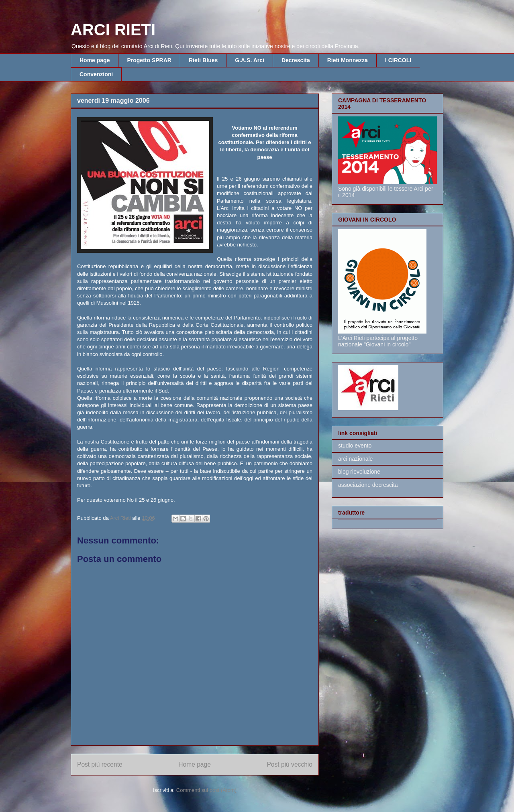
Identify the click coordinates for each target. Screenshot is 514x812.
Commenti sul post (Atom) (206, 790)
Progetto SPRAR (149, 60)
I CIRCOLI (398, 60)
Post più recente (100, 764)
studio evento (355, 446)
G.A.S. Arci (250, 60)
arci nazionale (355, 459)
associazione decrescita (368, 485)
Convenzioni (96, 74)
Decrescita (296, 60)
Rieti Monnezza (348, 60)
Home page (95, 60)
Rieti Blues (203, 60)
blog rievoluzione (359, 472)
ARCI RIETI (113, 30)
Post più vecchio (290, 764)
